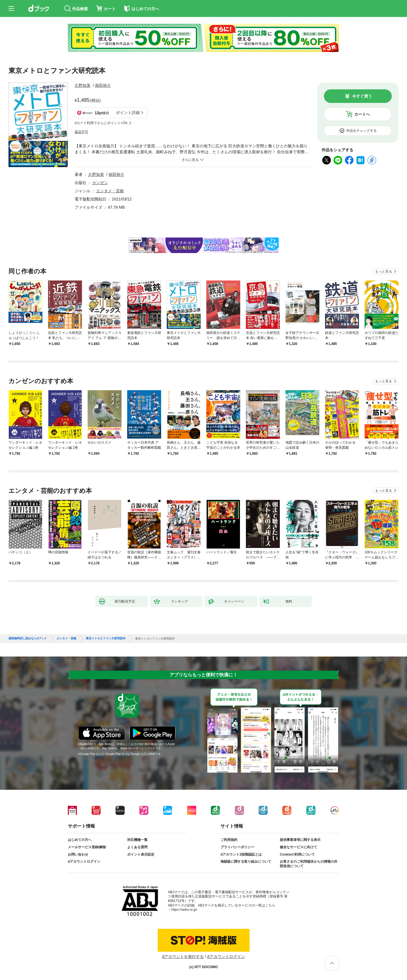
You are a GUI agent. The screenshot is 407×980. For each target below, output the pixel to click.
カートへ (362, 114)
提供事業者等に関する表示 (300, 840)
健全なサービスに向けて (298, 847)
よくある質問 (137, 847)
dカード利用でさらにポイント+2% (101, 123)
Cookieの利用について (297, 854)
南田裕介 (103, 85)
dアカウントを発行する (183, 957)
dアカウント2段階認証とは (241, 854)
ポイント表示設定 (141, 854)
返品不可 (81, 132)
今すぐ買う (362, 96)
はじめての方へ (80, 840)
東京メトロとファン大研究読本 (106, 638)
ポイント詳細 (128, 113)
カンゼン (100, 183)
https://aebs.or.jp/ (184, 910)
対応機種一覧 (137, 840)
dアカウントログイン (84, 862)
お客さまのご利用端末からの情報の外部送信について (309, 864)
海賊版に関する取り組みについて (246, 862)
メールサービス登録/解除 (87, 847)
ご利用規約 (229, 840)
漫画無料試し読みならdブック (28, 638)
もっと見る (384, 271)
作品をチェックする (361, 131)
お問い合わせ (78, 854)
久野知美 (83, 85)
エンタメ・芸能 (110, 191)
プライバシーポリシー (237, 847)
